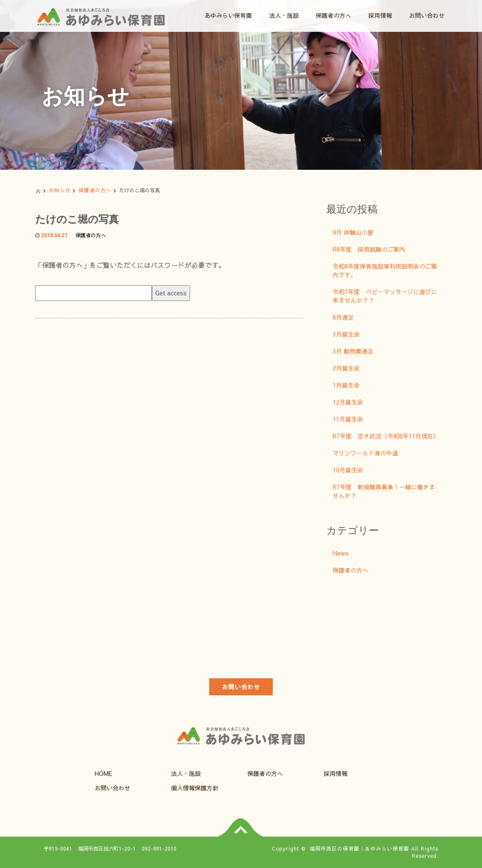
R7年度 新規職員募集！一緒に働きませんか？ (384, 491)
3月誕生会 (346, 334)
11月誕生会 (348, 419)
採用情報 (380, 15)
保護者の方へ (333, 15)
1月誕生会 (346, 385)
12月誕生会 (348, 402)
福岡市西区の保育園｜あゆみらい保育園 (359, 848)
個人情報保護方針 (195, 788)
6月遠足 (343, 317)
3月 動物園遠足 (353, 351)
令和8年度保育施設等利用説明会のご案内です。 (385, 270)
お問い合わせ (427, 15)
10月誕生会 (348, 470)
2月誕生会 (346, 368)
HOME (103, 773)
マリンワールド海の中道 (365, 453)
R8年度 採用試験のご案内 (369, 249)
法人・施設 (284, 15)
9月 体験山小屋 (353, 232)
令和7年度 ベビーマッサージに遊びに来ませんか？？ (385, 296)
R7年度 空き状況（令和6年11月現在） (386, 436)
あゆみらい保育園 (228, 15)
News (341, 553)
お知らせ (60, 190)
